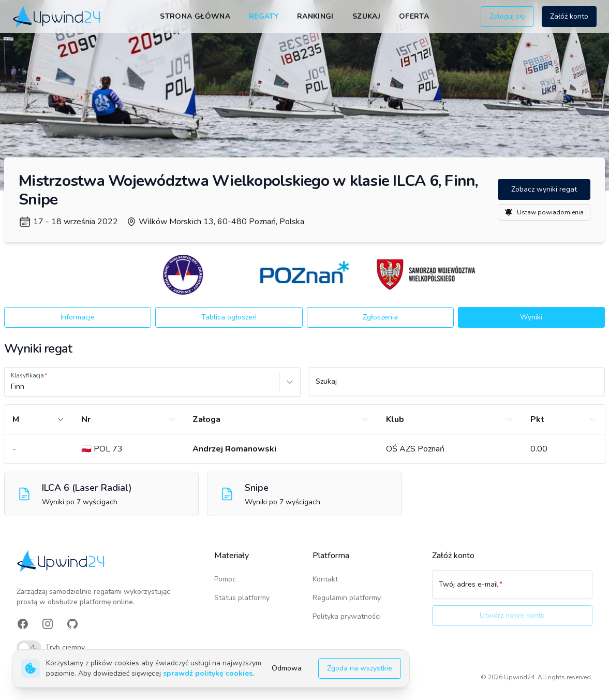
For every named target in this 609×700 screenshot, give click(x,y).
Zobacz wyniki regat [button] (544, 189)
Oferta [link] (414, 16)
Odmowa (287, 668)
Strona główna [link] (195, 16)
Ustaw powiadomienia (544, 212)
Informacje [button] (78, 317)
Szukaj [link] (366, 16)
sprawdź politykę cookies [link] (208, 673)
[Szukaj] (457, 386)
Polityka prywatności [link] (347, 616)
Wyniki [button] (531, 317)
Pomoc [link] (225, 579)
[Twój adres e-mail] (512, 589)
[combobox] (12, 387)
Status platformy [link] (242, 598)
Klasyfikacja (27, 375)
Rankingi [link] (315, 16)
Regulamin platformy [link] (347, 598)
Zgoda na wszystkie (360, 668)
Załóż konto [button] (569, 16)
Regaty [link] (264, 16)
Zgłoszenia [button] (380, 317)
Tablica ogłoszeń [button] (229, 317)
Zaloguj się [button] (507, 16)
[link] (58, 16)
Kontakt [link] (325, 579)
